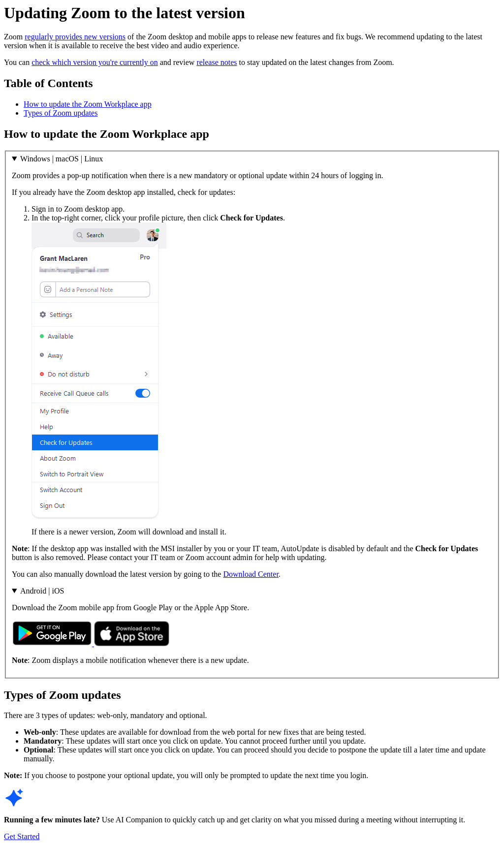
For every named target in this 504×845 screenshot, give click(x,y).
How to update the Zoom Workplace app (88, 104)
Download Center (251, 574)
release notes (217, 62)
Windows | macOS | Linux (62, 159)
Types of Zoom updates (61, 113)
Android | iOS (42, 591)
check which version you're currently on (95, 62)
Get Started (22, 836)
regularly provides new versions (75, 37)
